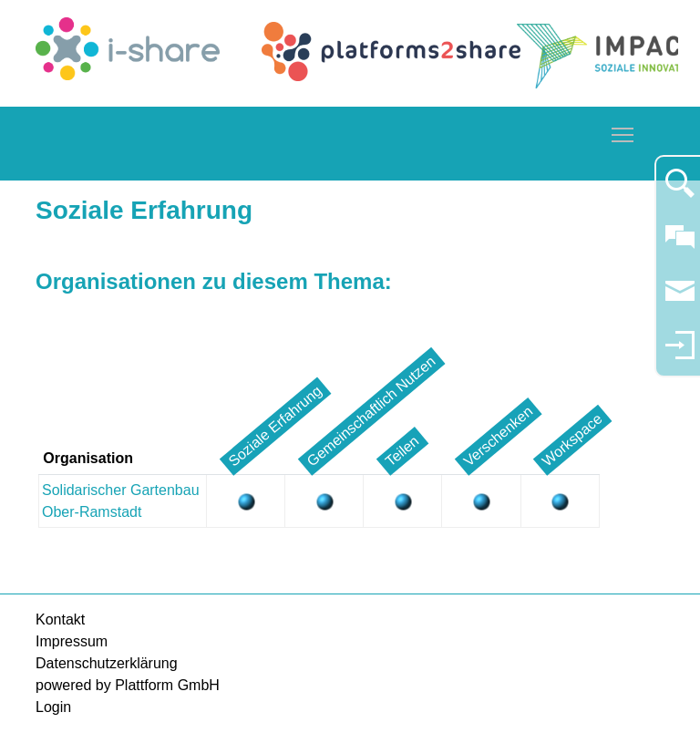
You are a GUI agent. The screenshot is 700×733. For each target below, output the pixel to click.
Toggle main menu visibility (623, 132)
